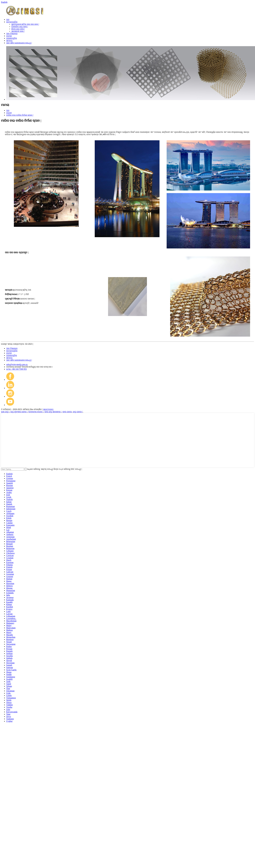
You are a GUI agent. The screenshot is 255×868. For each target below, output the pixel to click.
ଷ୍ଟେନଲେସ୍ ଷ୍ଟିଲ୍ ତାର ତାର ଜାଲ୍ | (25, 24)
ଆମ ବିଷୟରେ (12, 34)
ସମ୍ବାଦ (9, 41)
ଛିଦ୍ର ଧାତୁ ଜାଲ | (18, 29)
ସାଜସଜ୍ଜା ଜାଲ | (18, 31)
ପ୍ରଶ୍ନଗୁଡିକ (12, 38)
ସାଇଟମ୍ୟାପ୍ (48, 409)
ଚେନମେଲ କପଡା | (36, 412)
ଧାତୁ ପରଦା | (78, 412)
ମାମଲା (9, 36)
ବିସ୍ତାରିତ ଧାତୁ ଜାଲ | (20, 27)
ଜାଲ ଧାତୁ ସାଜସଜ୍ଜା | (53, 412)
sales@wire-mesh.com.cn (17, 364)
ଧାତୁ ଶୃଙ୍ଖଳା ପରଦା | (19, 412)
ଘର (8, 20)
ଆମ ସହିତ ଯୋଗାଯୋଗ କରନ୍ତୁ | (19, 43)
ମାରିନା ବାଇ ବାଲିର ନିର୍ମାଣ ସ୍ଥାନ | (20, 115)
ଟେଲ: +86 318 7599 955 (16, 369)
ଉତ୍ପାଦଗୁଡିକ (12, 22)
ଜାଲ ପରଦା (67, 412)
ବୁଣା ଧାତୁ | (5, 412)
